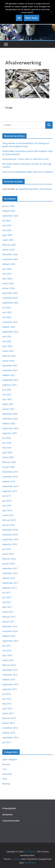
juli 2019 (7, 496)
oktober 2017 (9, 578)
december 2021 (10, 365)
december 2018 (10, 530)
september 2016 (10, 641)
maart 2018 (8, 554)
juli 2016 (7, 646)
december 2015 (10, 670)
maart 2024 (8, 283)
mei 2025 (7, 230)
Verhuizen (7, 774)
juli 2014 (7, 742)
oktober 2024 (9, 264)
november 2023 (10, 298)
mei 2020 (7, 448)
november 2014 (10, 728)
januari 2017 (9, 622)
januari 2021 (9, 409)
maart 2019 (8, 515)
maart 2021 (8, 404)
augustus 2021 (10, 385)
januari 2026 (9, 206)
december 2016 (10, 626)
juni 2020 (7, 443)
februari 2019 (9, 520)
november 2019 (10, 477)
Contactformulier (11, 821)
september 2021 (10, 380)
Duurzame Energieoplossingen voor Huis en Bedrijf (27, 172)
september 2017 (10, 583)
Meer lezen (32, 18)
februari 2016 (9, 665)
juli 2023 (7, 308)
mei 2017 (7, 602)
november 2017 (10, 573)
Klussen (6, 764)
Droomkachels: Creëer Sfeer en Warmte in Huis (26, 159)
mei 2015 (7, 704)
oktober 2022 (9, 327)
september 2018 (10, 539)
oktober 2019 (9, 481)
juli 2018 (7, 549)
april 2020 (7, 452)
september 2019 (10, 486)
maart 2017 (8, 612)
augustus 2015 (10, 689)
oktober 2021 (9, 375)
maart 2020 (8, 457)
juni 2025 (7, 225)
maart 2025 (8, 240)
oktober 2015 (9, 680)
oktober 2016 (9, 636)
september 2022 (10, 332)
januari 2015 (9, 723)
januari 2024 (9, 288)
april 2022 (7, 346)
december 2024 (10, 254)
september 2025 (10, 216)
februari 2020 (9, 462)
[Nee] (51, 12)
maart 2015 (8, 713)
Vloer (5, 779)
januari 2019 (9, 525)
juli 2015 (7, 694)
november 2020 (10, 419)
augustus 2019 (10, 491)
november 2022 (10, 322)
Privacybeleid (9, 808)
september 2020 (10, 428)
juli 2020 (7, 438)
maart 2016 (8, 660)
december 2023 (10, 293)
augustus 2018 (10, 544)
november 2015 (10, 675)
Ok (19, 18)
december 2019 (10, 472)
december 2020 (10, 414)
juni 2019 (7, 501)
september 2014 (10, 737)
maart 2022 (8, 351)
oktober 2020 (9, 423)
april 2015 (7, 708)
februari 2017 (9, 617)
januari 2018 (9, 564)
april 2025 (7, 235)
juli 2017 (7, 593)
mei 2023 (7, 317)
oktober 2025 (9, 211)
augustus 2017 (10, 588)
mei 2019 (7, 506)
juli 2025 (7, 221)
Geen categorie (10, 759)
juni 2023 (7, 312)
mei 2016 (7, 651)
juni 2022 (7, 336)
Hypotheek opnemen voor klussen (35, 189)
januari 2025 (9, 250)
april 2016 (7, 655)
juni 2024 (7, 269)
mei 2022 (7, 341)
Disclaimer (8, 814)
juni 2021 (7, 390)
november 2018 (10, 535)
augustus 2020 (10, 433)
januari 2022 (9, 361)
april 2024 (7, 279)
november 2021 (10, 370)
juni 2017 (7, 597)
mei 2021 (7, 394)
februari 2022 (9, 356)
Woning (6, 784)
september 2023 (10, 303)
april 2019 (7, 510)
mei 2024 (7, 274)
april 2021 (7, 399)
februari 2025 (9, 245)
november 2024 (10, 259)
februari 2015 (9, 718)
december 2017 (10, 568)
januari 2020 (9, 467)
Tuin (5, 769)
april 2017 (7, 607)
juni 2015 (7, 699)
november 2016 (10, 631)
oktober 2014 (9, 733)
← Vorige (7, 108)
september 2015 (10, 684)
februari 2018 (9, 559)
